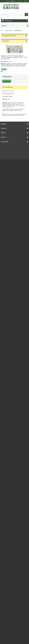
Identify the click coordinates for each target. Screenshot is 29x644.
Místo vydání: (5, 96)
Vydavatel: (5, 94)
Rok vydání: (5, 99)
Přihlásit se (26, 1)
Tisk (4, 72)
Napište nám (8, 1)
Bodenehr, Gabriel (10, 91)
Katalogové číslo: (5, 62)
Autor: (4, 91)
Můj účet (3, 133)
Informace (6, 41)
